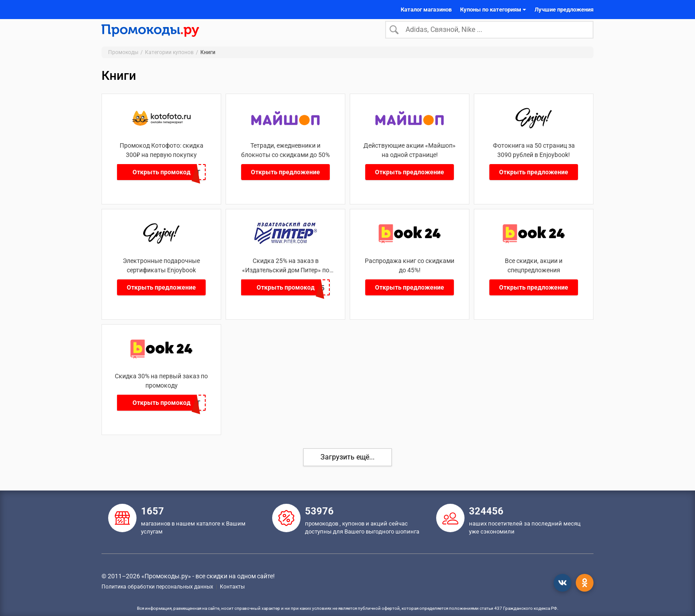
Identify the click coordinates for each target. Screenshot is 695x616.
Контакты (232, 587)
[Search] (489, 35)
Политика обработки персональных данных (157, 587)
